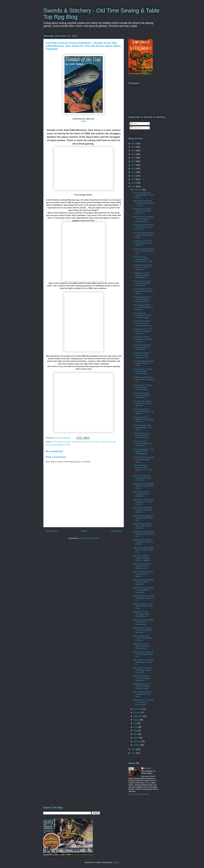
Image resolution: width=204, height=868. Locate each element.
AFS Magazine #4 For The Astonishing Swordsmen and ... (142, 299)
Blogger (116, 862)
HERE (84, 121)
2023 (134, 151)
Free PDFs (88, 442)
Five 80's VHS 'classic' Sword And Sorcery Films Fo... (142, 403)
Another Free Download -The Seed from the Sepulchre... (143, 267)
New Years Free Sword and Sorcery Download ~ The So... (143, 203)
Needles (148, 768)
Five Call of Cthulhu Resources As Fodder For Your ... (143, 339)
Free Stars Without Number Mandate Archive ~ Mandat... (142, 558)
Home (84, 531)
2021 (134, 158)
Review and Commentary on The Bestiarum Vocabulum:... (143, 590)
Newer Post (51, 531)
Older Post (116, 531)
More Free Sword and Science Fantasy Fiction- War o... (142, 566)
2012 (134, 749)
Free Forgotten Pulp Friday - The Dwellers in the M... (143, 638)
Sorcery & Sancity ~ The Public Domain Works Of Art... (143, 606)
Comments (136, 128)
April (136, 734)
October (137, 713)
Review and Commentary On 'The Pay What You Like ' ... (143, 251)
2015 (134, 179)
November (138, 709)
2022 (134, 154)
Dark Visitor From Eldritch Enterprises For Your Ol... (144, 662)
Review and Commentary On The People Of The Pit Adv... (143, 486)
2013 (134, 187)
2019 (134, 165)
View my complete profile (139, 794)
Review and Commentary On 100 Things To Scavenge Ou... (143, 219)
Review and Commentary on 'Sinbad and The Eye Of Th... (143, 227)
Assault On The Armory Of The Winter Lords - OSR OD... (143, 243)
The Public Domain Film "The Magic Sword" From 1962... (143, 670)
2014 (134, 183)
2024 (134, 147)
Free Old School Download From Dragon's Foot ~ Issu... (143, 259)
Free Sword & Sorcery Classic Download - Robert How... (142, 283)
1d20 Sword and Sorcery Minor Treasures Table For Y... (143, 550)
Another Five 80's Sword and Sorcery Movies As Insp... (144, 534)
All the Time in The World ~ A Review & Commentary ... (143, 622)
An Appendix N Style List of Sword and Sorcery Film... (143, 654)
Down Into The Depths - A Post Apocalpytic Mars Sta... (144, 518)
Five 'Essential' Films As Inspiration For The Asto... (143, 694)
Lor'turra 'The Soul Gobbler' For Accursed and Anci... (143, 419)
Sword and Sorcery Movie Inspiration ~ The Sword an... (142, 646)
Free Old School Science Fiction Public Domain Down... (143, 235)
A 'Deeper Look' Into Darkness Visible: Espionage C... (141, 275)
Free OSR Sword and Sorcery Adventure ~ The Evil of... (142, 478)
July (136, 723)
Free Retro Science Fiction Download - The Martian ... (144, 411)
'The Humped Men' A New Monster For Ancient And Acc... (142, 435)
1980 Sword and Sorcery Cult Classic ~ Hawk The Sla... (143, 502)
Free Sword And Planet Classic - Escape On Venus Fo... (143, 510)
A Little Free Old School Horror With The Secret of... (144, 379)
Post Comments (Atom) (89, 538)
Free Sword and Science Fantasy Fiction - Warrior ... (143, 574)
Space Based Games (62, 445)
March (136, 738)
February (138, 741)
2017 (134, 172)
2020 (134, 161)
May (136, 731)
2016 (134, 176)
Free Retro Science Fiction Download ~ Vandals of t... (142, 395)
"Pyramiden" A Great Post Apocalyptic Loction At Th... (144, 598)
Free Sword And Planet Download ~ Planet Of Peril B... (143, 542)
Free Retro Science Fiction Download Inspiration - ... (141, 494)
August (137, 720)
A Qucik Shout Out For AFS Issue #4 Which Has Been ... (142, 630)
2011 (134, 753)
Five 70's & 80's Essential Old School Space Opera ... (143, 459)
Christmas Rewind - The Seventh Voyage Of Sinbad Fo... (143, 331)
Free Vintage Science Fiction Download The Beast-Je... (143, 307)
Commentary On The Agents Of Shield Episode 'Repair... (142, 686)
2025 (134, 143)
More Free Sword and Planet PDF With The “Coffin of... (143, 526)
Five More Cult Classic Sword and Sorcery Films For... (142, 211)
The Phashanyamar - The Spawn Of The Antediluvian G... (143, 452)
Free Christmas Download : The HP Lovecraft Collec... (142, 315)
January (137, 745)
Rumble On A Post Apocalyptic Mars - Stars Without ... (142, 614)
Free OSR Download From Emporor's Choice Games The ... (143, 323)
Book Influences (59, 442)
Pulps (96, 442)
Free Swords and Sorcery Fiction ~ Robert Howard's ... (143, 582)
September (138, 716)
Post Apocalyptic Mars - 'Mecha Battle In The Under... (143, 427)
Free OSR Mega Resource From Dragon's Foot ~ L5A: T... (143, 469)
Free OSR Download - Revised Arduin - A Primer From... (142, 347)
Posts (134, 124)
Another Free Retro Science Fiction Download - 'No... (141, 355)
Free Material (78, 442)
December (138, 190)
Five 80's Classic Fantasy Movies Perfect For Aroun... (143, 363)
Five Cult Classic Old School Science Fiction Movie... (143, 195)
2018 (134, 169)
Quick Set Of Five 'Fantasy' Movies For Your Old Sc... (143, 443)
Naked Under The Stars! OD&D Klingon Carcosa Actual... (143, 371)
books (69, 442)
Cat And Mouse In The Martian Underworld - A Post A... (143, 291)
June (136, 727)
